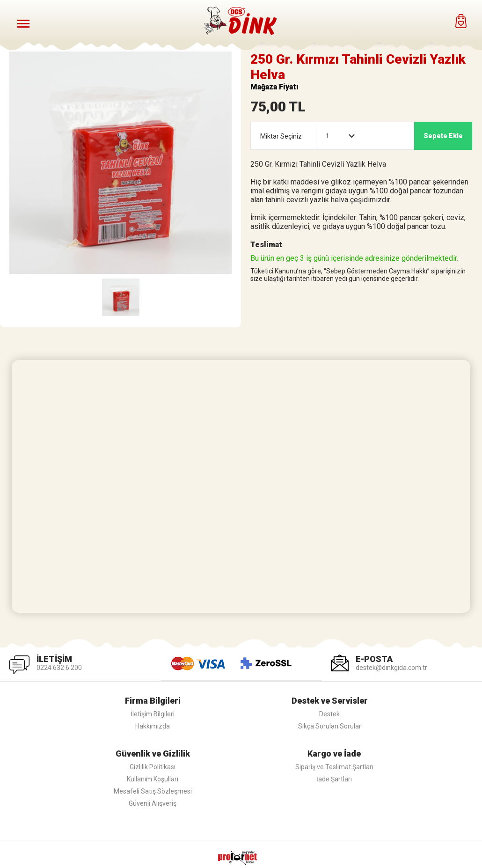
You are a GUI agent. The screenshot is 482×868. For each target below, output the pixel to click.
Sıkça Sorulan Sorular (330, 726)
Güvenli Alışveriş (153, 803)
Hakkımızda (153, 726)
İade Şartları (334, 779)
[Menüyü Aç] (23, 23)
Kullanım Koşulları (153, 779)
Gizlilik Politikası (153, 767)
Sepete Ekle (443, 136)
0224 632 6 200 (59, 668)
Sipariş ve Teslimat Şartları (334, 767)
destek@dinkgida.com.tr (391, 668)
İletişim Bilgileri (153, 714)
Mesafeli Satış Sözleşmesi (153, 791)
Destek (329, 714)
